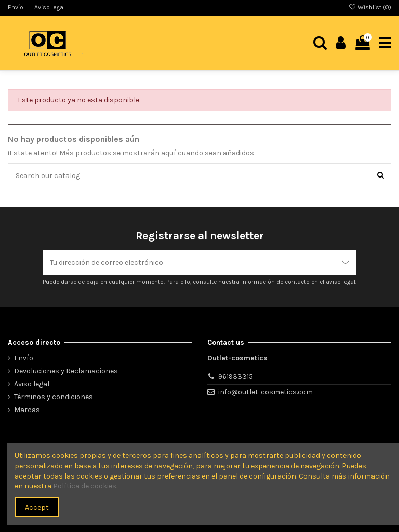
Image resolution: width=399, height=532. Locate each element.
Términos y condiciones (54, 397)
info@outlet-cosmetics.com (265, 392)
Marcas (27, 410)
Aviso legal (50, 7)
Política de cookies (85, 486)
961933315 (236, 377)
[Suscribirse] (345, 262)
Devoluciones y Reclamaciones (66, 371)
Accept (37, 507)
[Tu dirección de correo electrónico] (189, 262)
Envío (16, 7)
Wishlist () (370, 7)
